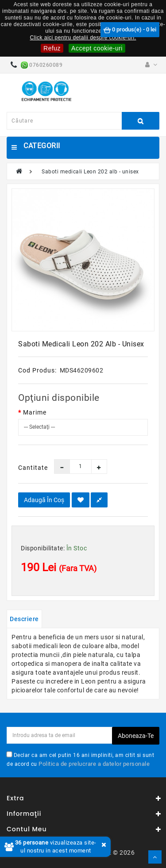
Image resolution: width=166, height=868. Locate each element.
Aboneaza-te (136, 736)
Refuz (52, 48)
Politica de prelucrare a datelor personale (94, 764)
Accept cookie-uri (97, 48)
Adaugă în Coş (44, 500)
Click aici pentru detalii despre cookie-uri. (83, 38)
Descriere (24, 619)
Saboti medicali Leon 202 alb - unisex (90, 172)
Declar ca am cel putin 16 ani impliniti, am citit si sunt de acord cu (80, 759)
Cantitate (29, 468)
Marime (35, 412)
